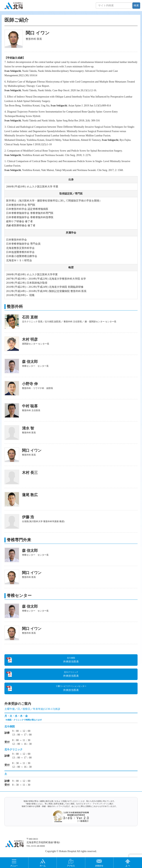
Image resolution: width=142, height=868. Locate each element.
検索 (136, 5)
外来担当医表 (71, 660)
